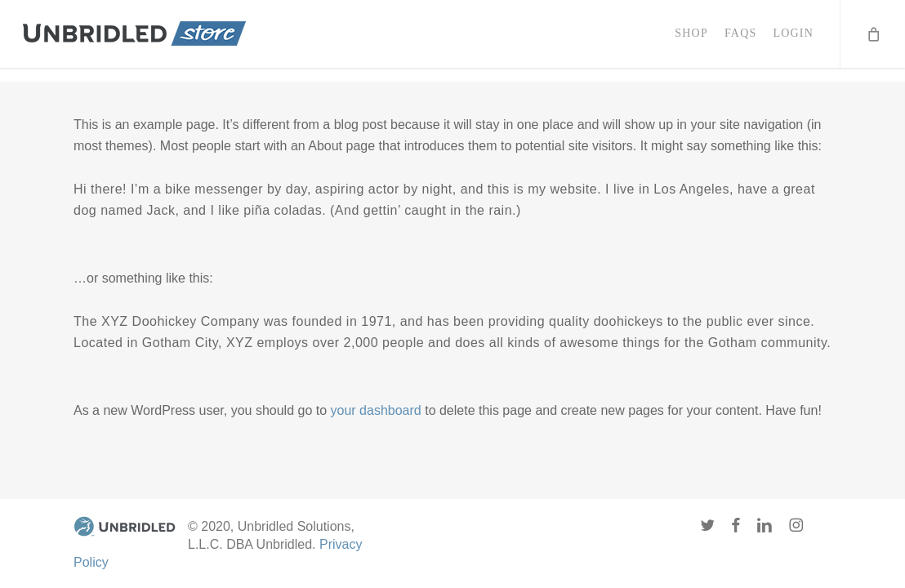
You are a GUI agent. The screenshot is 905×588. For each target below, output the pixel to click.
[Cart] (872, 41)
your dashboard (376, 410)
